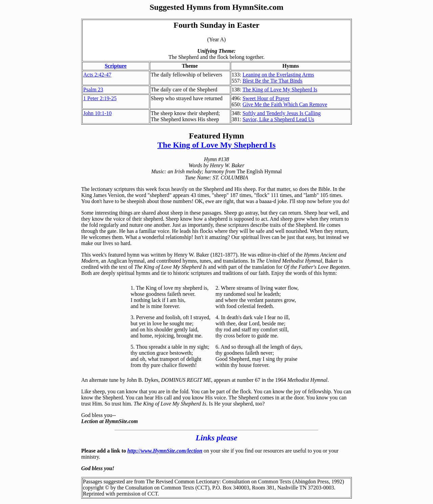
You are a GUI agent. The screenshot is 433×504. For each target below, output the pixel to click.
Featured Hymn (217, 136)
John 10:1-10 (97, 113)
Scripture (116, 66)
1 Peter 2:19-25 (100, 98)
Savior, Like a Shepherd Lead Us (278, 119)
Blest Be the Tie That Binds (272, 81)
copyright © (96, 488)
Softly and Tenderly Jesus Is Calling (282, 113)
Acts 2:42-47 (97, 75)
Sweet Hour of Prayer (266, 98)
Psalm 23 (93, 90)
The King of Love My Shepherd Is (280, 90)
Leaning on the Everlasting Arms (278, 75)
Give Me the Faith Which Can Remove (285, 104)
